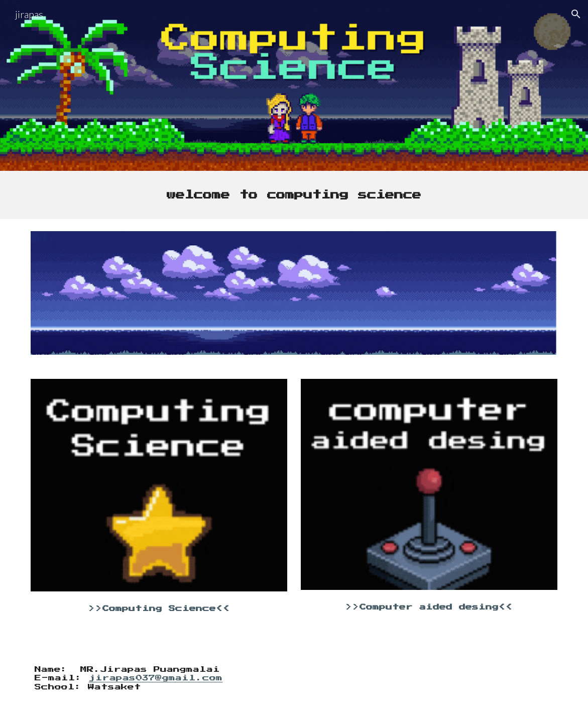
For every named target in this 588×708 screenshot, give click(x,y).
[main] (294, 195)
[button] (576, 14)
